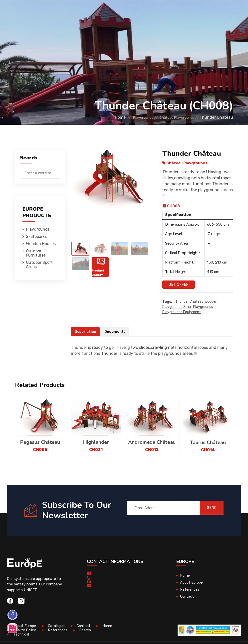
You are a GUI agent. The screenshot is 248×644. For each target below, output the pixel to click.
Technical (21, 635)
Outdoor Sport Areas (39, 265)
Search (86, 630)
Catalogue (58, 626)
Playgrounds (57, 11)
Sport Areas (165, 34)
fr (218, 27)
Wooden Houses (118, 11)
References (190, 589)
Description (86, 332)
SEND (209, 508)
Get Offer (179, 284)
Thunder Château (189, 302)
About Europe (192, 582)
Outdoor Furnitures (157, 11)
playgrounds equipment (182, 312)
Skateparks (87, 11)
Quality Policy (25, 630)
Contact (187, 596)
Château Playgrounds (173, 117)
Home (106, 117)
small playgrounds (198, 307)
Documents (116, 332)
